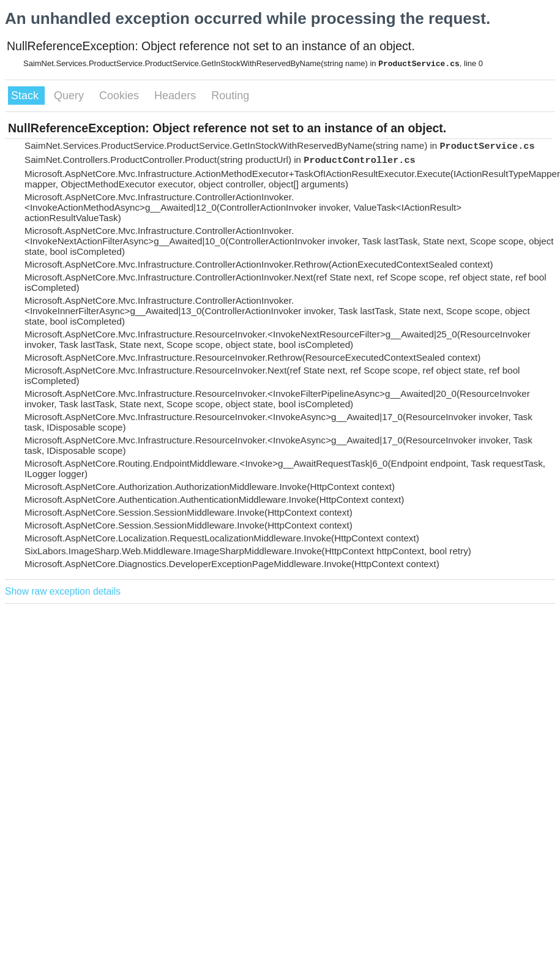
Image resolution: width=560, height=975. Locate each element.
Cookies (121, 96)
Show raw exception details (63, 591)
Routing (230, 96)
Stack (26, 96)
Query (70, 96)
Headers (177, 96)
